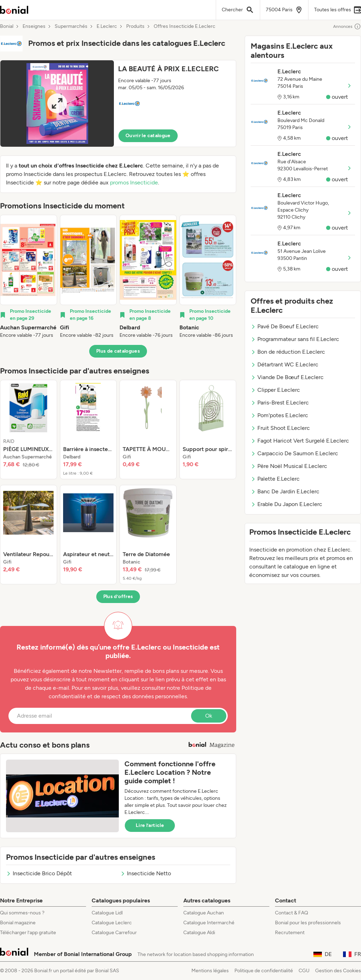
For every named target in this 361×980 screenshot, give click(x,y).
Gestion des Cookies (338, 971)
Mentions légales (210, 971)
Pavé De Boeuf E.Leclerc (285, 326)
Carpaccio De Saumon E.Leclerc (294, 453)
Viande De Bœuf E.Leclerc (287, 377)
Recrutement (290, 933)
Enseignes (34, 26)
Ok (209, 716)
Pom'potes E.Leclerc (279, 415)
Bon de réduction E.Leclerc (288, 352)
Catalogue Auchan (204, 913)
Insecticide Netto (146, 873)
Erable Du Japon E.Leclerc (286, 504)
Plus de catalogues (118, 351)
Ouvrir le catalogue (148, 136)
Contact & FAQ (292, 913)
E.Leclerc (107, 26)
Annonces (347, 26)
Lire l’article (150, 825)
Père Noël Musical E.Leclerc (289, 466)
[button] (118, 104)
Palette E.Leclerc (275, 479)
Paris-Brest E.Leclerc (280, 403)
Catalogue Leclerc (112, 923)
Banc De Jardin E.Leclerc (285, 491)
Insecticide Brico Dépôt (39, 873)
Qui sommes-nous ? (22, 913)
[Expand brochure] (57, 104)
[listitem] (29, 277)
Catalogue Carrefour (114, 933)
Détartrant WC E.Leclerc (284, 364)
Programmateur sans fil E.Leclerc (295, 339)
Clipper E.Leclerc (275, 390)
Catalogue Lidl (107, 913)
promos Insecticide (134, 182)
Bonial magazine (18, 923)
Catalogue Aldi (199, 933)
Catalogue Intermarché (209, 923)
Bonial (7, 26)
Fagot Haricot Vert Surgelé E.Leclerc (300, 441)
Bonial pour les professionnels (308, 923)
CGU (304, 971)
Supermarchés (71, 26)
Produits (135, 26)
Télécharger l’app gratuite (28, 933)
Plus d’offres (118, 596)
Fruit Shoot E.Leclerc (280, 428)
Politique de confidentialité (264, 971)
